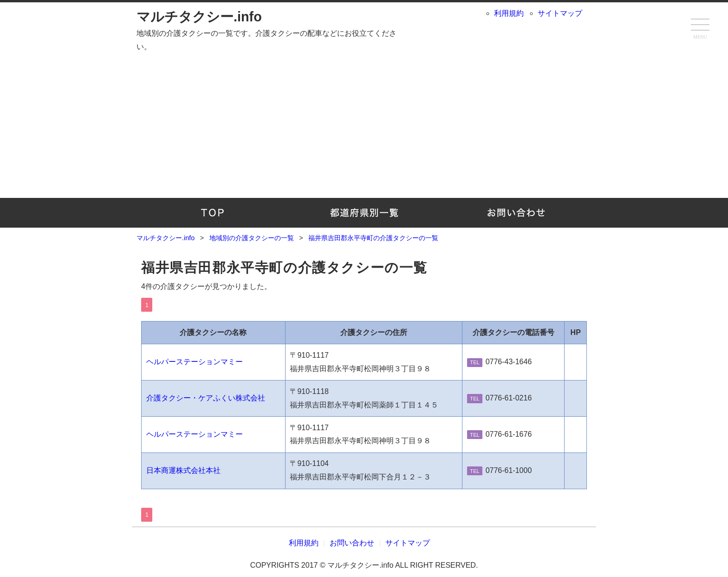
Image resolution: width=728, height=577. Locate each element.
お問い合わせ (516, 213)
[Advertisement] (364, 124)
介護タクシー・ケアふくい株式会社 (206, 398)
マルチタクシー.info (199, 17)
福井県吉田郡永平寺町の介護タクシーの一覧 (284, 268)
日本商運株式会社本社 (183, 470)
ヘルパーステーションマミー (195, 362)
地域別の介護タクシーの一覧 (364, 213)
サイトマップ (560, 13)
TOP (212, 213)
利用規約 (509, 13)
